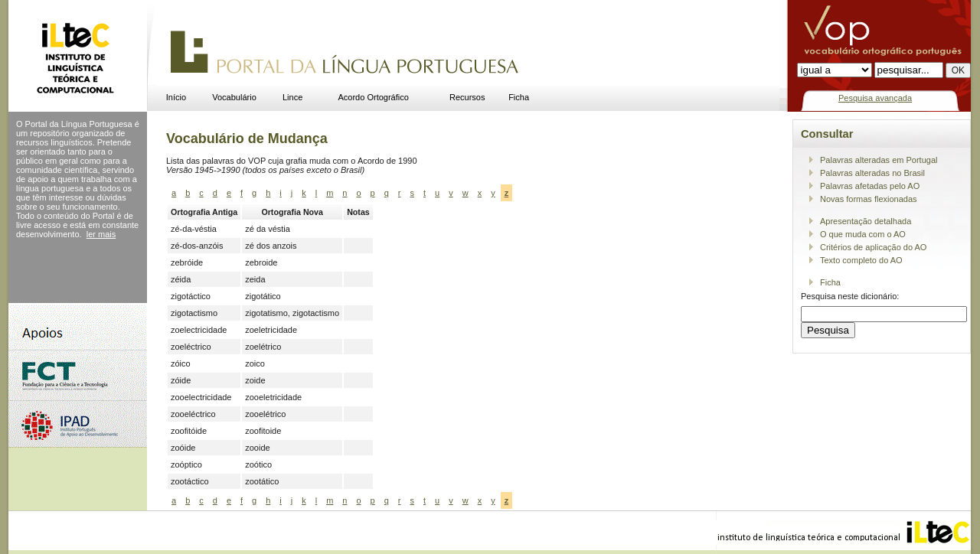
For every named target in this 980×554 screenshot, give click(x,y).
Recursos (467, 97)
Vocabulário (234, 97)
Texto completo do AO (861, 260)
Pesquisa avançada (875, 98)
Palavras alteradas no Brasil (872, 173)
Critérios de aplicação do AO (873, 247)
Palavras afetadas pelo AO (870, 186)
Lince (292, 97)
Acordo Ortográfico (374, 97)
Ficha (519, 97)
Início (176, 97)
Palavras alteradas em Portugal (879, 160)
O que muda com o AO (863, 234)
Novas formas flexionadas (869, 199)
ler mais (101, 234)
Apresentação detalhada (866, 221)
